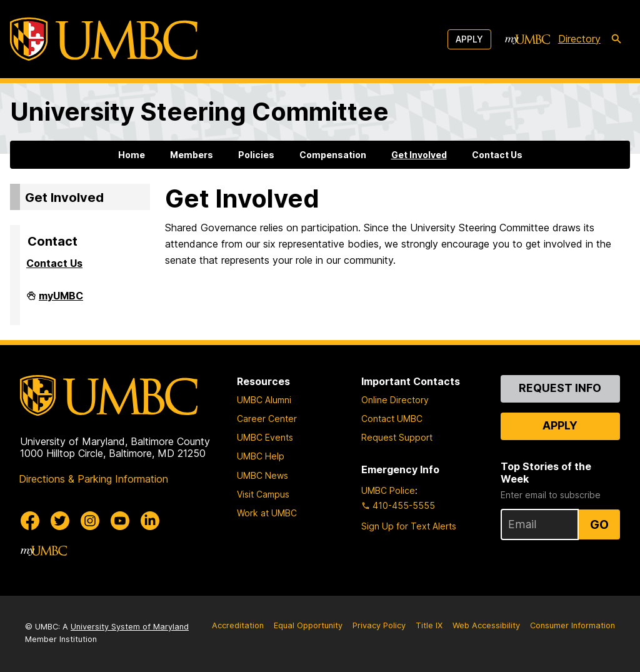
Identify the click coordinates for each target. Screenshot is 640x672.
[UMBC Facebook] (30, 521)
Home (132, 155)
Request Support (397, 437)
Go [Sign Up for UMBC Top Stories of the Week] (599, 524)
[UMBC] (104, 39)
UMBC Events (265, 437)
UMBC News (262, 475)
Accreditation (238, 625)
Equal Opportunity (308, 625)
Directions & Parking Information (93, 479)
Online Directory (395, 400)
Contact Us (497, 155)
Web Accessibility (486, 625)
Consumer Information (572, 625)
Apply (469, 39)
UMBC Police (388, 490)
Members (192, 155)
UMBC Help (261, 456)
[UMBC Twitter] (60, 521)
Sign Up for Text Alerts (409, 526)
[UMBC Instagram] (90, 521)
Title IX (429, 625)
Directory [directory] (579, 39)
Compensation (333, 155)
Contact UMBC (392, 419)
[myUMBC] (527, 39)
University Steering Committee (199, 112)
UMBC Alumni (264, 400)
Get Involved (419, 155)
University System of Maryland (130, 627)
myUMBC (61, 301)
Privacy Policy (379, 625)
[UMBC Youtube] (120, 521)
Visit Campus (263, 494)
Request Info (560, 388)
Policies (256, 155)
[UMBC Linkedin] (150, 521)
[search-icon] (616, 39)
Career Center (267, 419)
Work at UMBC (267, 513)
